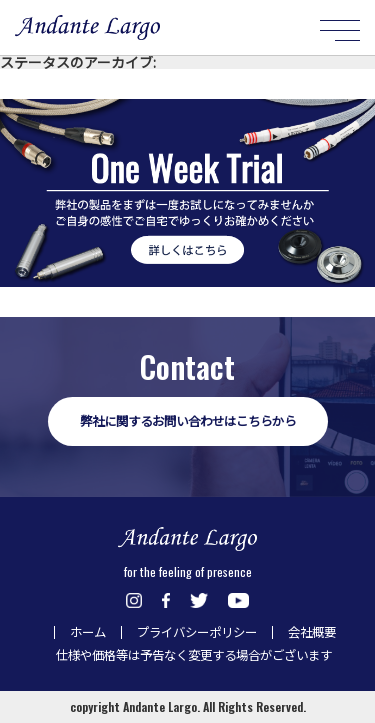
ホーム (88, 632)
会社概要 (312, 632)
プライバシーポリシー (197, 632)
